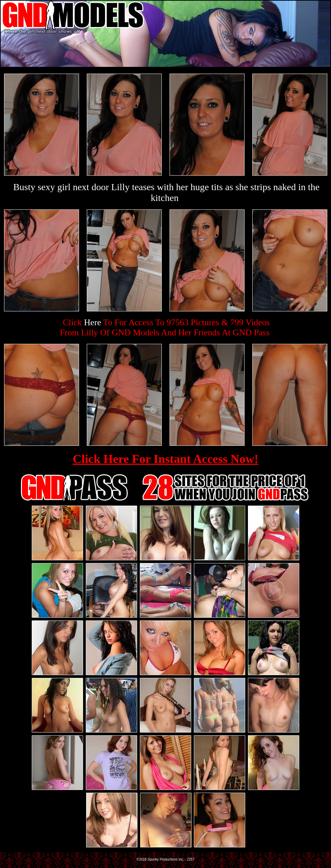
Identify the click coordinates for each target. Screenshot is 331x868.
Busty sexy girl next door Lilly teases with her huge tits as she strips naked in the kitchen (166, 192)
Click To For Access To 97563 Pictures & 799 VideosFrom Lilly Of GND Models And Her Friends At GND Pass (165, 327)
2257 (190, 859)
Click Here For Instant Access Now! (165, 459)
